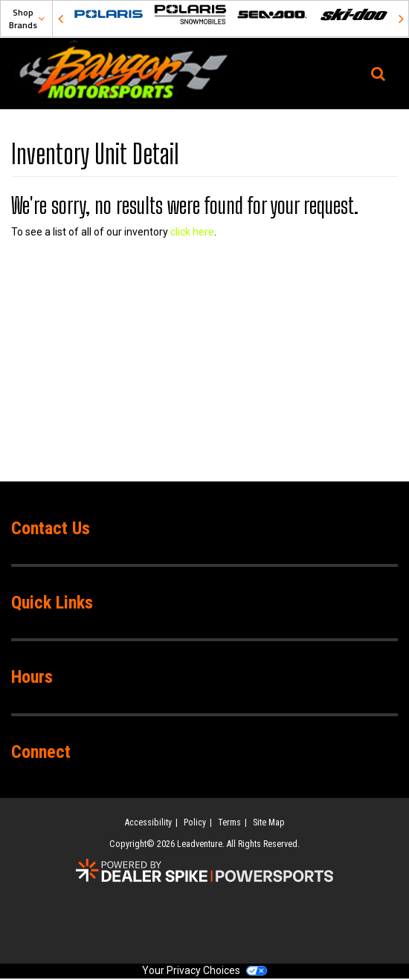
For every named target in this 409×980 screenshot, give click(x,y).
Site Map (269, 822)
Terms (229, 822)
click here (192, 232)
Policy (195, 822)
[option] (109, 14)
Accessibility (148, 822)
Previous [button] (60, 19)
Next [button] (401, 19)
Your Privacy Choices (204, 970)
